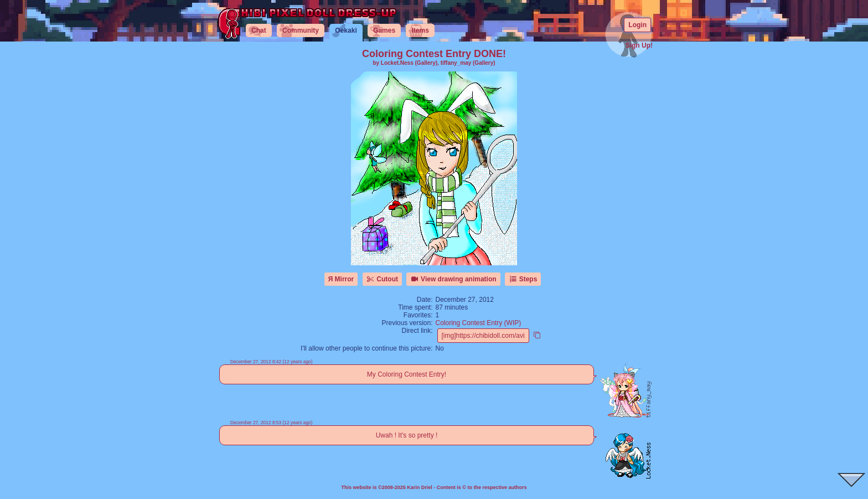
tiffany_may (456, 63)
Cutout (382, 279)
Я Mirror (341, 279)
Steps (523, 279)
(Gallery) (427, 63)
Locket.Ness (397, 63)
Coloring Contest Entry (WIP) (479, 323)
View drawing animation (453, 279)
